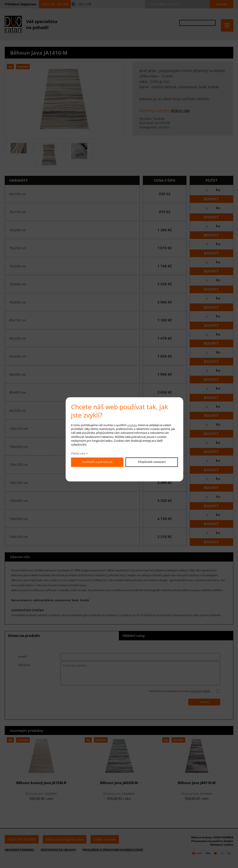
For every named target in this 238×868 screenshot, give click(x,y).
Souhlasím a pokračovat (97, 462)
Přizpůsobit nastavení (152, 462)
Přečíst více (78, 453)
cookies (132, 425)
